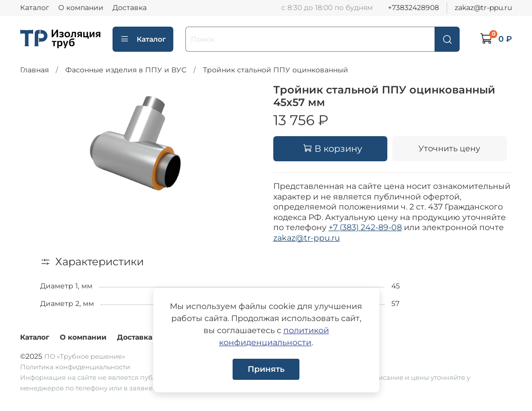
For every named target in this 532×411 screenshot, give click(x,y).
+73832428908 (413, 8)
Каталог (35, 8)
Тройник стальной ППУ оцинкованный (276, 70)
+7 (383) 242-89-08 (365, 227)
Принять (266, 369)
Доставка (130, 8)
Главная (34, 70)
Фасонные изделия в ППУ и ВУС (126, 70)
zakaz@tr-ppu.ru (483, 8)
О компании (81, 8)
